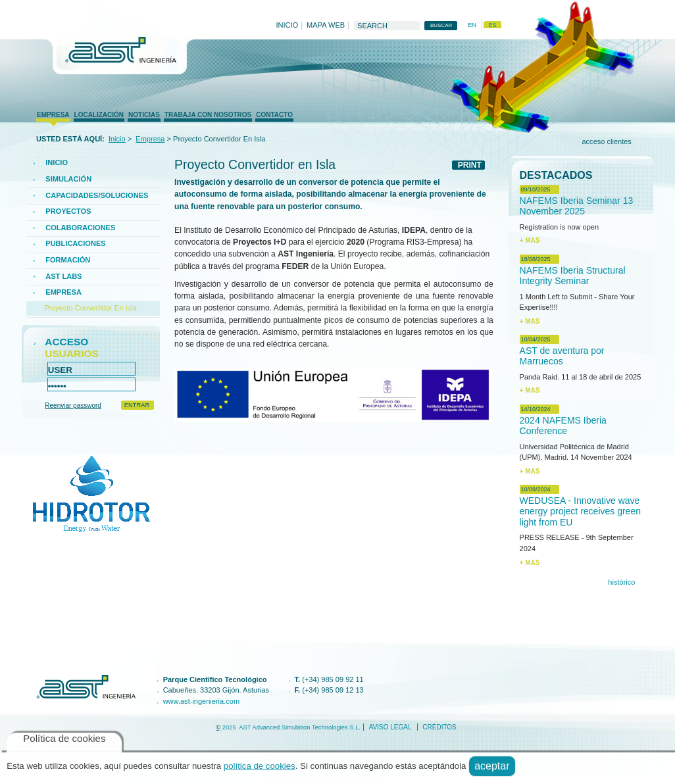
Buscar (354, 20)
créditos (439, 727)
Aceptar (492, 766)
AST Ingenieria (117, 53)
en (472, 25)
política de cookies (260, 766)
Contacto (274, 115)
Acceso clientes (606, 141)
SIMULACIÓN (68, 179)
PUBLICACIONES (75, 243)
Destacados (556, 175)
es (492, 25)
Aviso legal (390, 727)
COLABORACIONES (80, 228)
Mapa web (326, 26)
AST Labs (63, 276)
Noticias (144, 115)
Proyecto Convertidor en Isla (90, 308)
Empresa (53, 115)
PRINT (470, 165)
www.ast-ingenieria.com (202, 701)
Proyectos (68, 211)
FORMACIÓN (68, 260)
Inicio (287, 26)
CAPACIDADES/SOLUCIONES (97, 195)
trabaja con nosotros (208, 115)
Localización (99, 115)
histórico (621, 582)
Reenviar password (73, 405)
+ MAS (530, 240)
